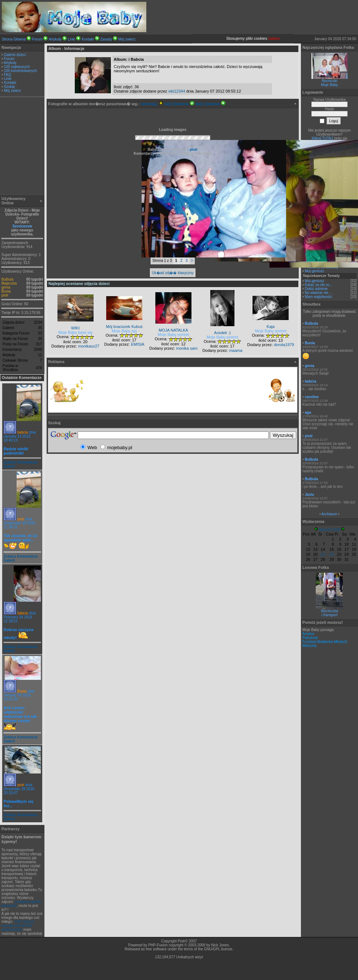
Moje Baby (329, 85)
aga (308, 412)
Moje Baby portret (174, 335)
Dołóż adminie (316, 289)
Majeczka (9, 283)
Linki (72, 39)
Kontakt (88, 39)
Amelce (308, 634)
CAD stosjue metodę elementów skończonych (18, 926)
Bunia (6, 291)
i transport (329, 615)
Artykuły (55, 39)
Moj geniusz (314, 271)
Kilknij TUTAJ (322, 138)
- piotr (192, 150)
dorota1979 (284, 345)
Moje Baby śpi (124, 331)
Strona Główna (14, 39)
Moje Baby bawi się (75, 332)
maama (236, 350)
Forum (37, 39)
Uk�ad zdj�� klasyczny (172, 273)
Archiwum (329, 514)
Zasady (106, 39)
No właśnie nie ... (319, 293)
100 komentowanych (21, 71)
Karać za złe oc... (319, 285)
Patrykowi (310, 638)
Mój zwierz (127, 39)
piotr (5, 295)
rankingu (152, 104)
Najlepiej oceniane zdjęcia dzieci (79, 284)
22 (332, 554)
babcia (23, 432)
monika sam (187, 348)
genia (6, 287)
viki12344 (177, 91)
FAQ (8, 75)
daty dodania (179, 104)
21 (323, 554)
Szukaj (9, 87)
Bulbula (7, 279)
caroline (312, 397)
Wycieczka (329, 611)
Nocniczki (330, 81)
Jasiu (310, 495)
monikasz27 (89, 346)
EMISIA (137, 344)
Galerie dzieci (15, 55)
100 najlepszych (17, 67)
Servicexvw (22, 226)
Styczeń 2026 (330, 530)
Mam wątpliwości (319, 297)
